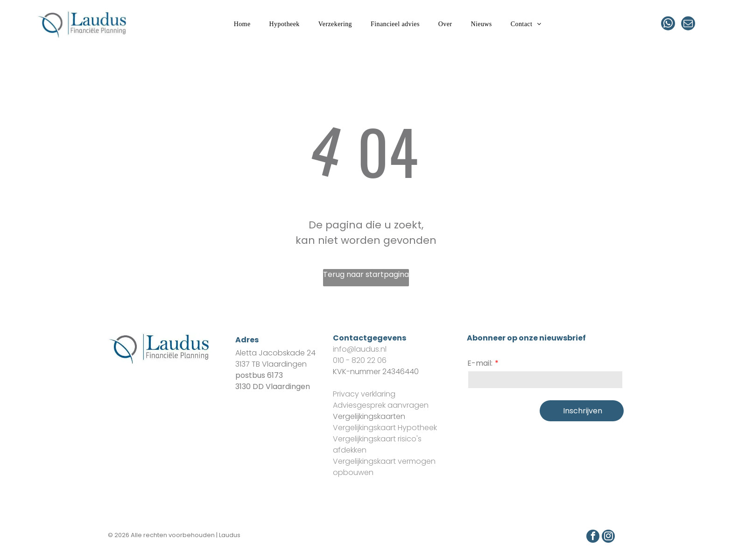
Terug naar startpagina (366, 274)
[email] (688, 25)
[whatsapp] (668, 25)
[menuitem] (242, 25)
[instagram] (608, 537)
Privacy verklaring (364, 394)
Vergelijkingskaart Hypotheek (385, 428)
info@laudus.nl (360, 349)
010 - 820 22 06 (360, 360)
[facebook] (593, 537)
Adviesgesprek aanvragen (381, 405)
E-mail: (480, 363)
